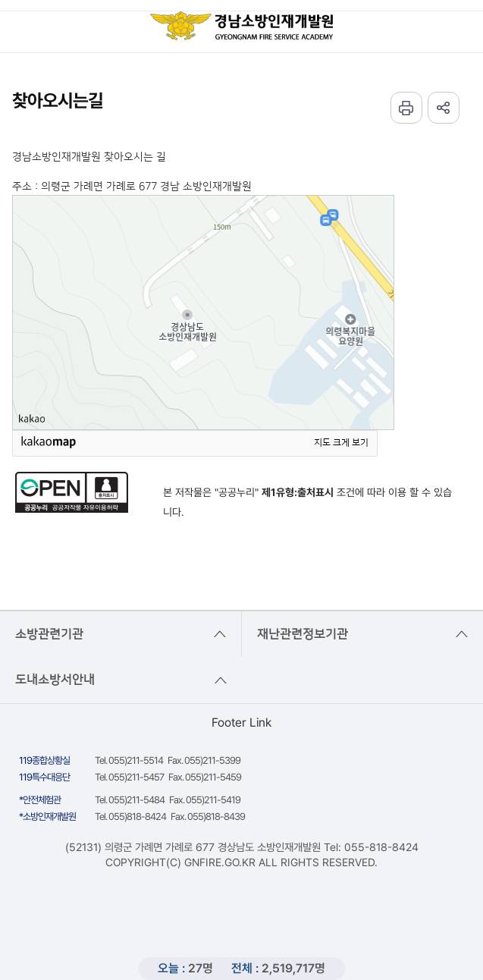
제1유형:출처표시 (298, 492)
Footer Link (241, 722)
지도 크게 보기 (341, 443)
